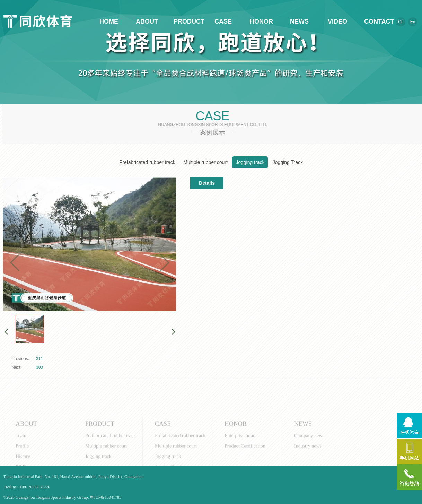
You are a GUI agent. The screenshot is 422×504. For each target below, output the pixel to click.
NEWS (299, 21)
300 (39, 367)
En (413, 22)
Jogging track (250, 162)
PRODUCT (185, 21)
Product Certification (245, 459)
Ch (401, 22)
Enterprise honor (241, 449)
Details (207, 183)
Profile (22, 459)
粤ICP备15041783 (105, 497)
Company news (309, 449)
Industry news (308, 459)
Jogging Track (288, 162)
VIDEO (337, 21)
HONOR (261, 21)
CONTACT (376, 21)
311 (39, 359)
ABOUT (147, 21)
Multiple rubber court (205, 162)
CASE (223, 21)
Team (21, 449)
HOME (109, 21)
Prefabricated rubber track (147, 162)
